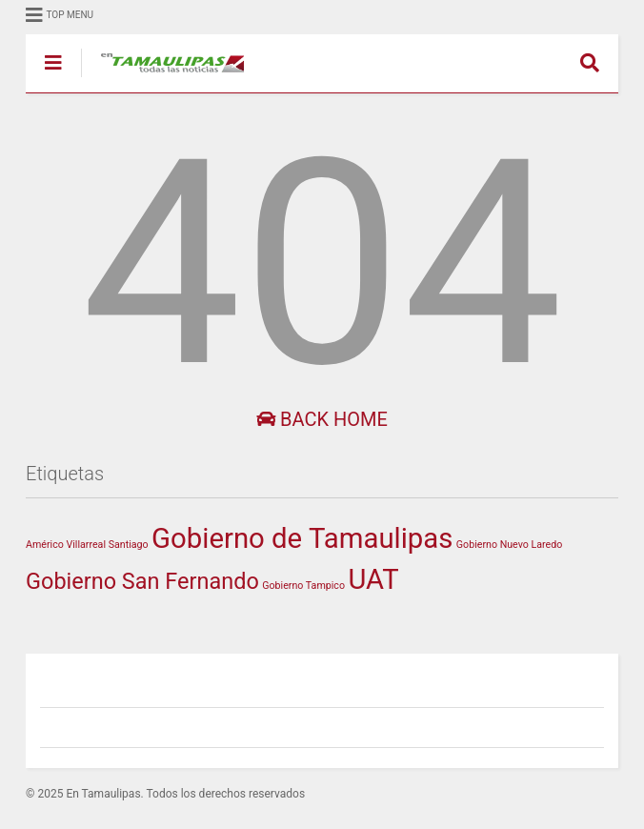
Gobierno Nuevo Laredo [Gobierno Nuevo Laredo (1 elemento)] (509, 545)
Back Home (322, 419)
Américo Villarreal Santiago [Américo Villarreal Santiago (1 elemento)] (87, 545)
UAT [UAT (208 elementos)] (373, 579)
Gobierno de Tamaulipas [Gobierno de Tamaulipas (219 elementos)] (302, 538)
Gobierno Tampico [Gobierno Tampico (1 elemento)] (303, 586)
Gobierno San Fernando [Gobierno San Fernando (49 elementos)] (142, 581)
